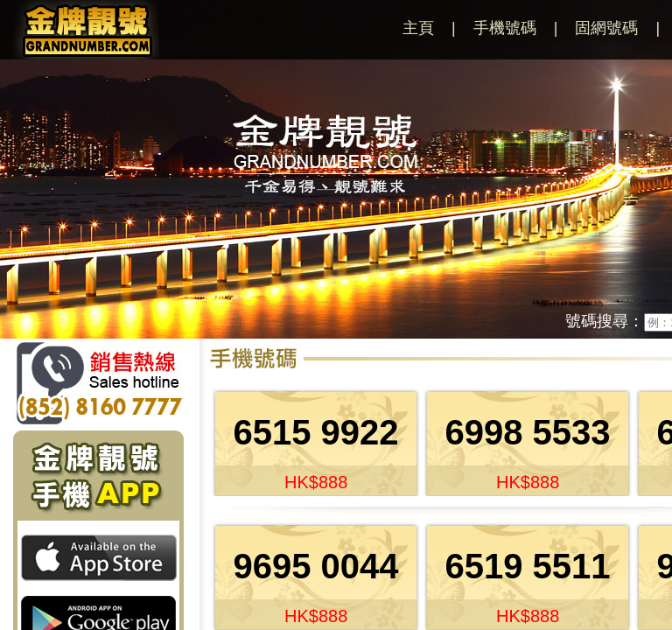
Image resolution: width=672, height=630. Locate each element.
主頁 (418, 28)
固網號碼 (606, 28)
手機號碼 (505, 28)
